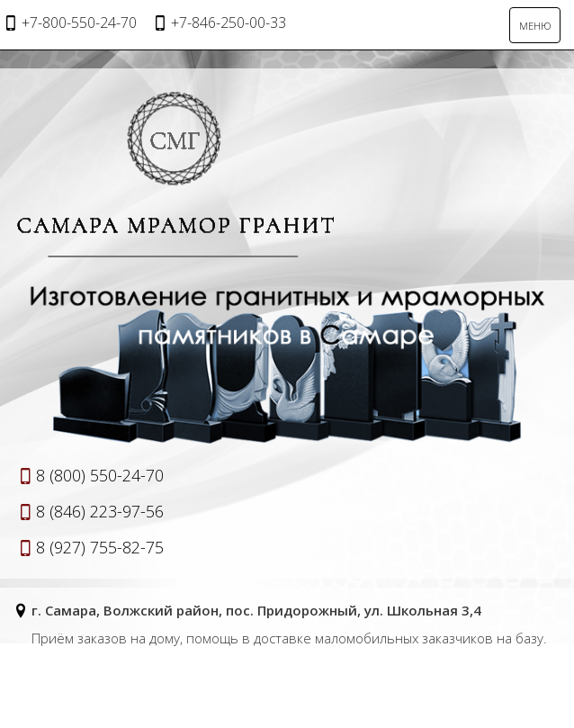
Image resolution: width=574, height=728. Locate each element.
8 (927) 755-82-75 (100, 547)
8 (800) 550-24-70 (100, 475)
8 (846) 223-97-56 (100, 511)
